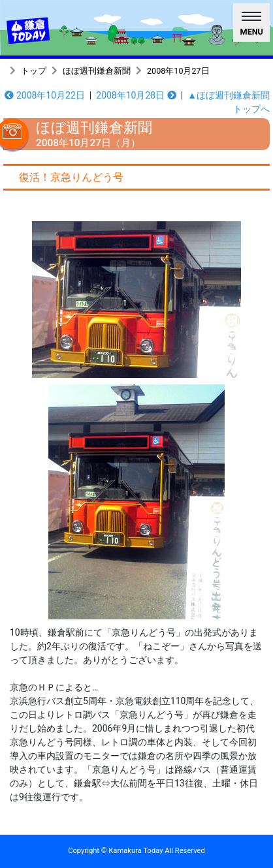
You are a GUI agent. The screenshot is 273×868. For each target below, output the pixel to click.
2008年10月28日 (136, 95)
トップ (34, 71)
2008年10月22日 (44, 95)
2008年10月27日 (178, 71)
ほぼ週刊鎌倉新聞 (97, 71)
